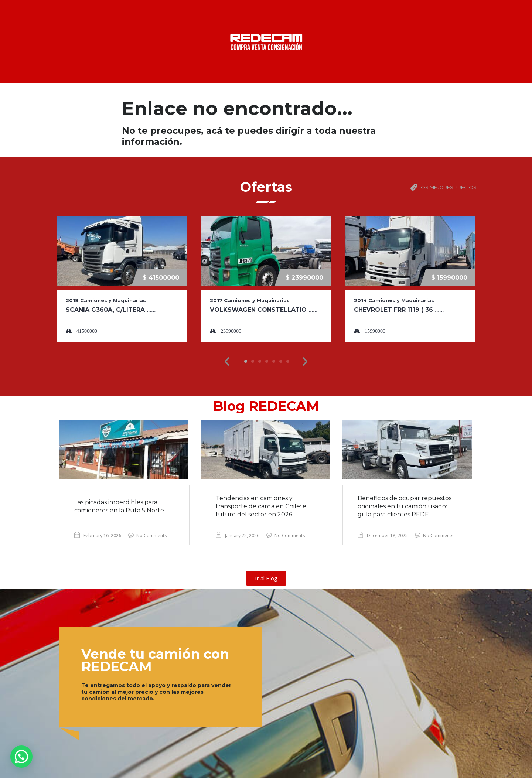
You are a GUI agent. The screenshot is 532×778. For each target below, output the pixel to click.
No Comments (151, 535)
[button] (227, 362)
